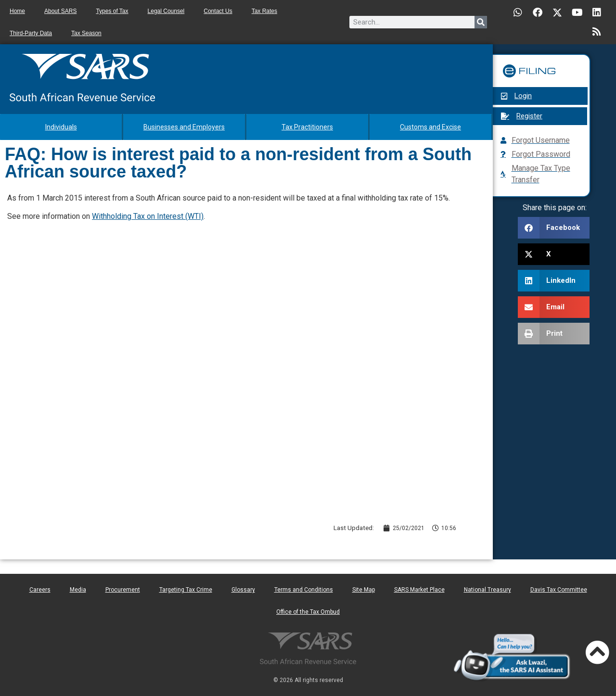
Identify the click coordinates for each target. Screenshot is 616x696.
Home (17, 11)
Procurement (123, 590)
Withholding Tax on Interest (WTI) (148, 216)
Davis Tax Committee (559, 590)
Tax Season (86, 33)
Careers (40, 590)
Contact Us (218, 11)
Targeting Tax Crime (186, 590)
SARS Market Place (419, 590)
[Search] (481, 22)
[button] (554, 228)
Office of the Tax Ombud (308, 612)
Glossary (243, 590)
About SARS (60, 11)
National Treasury (488, 590)
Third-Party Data (31, 33)
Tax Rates (264, 11)
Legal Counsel (166, 11)
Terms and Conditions (304, 590)
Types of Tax (112, 11)
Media (78, 590)
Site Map (364, 590)
